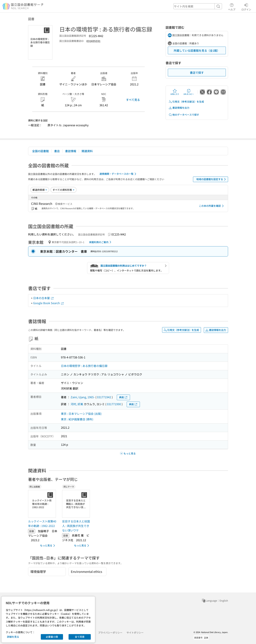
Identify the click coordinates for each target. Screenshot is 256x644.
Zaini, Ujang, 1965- (83, 397)
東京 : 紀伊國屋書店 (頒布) (77, 419)
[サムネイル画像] (43, 504)
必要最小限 (52, 637)
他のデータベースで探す (184, 115)
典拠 (123, 397)
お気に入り (175, 92)
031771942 (104, 397)
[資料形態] (64, 190)
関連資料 (87, 151)
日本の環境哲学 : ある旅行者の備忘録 (84, 366)
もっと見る (48, 546)
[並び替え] (40, 190)
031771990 (114, 404)
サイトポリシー (135, 633)
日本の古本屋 (44, 298)
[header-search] (198, 6)
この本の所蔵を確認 (212, 206)
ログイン (246, 6)
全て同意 (80, 637)
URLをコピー (189, 92)
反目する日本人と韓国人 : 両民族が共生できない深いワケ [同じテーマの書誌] (76, 526)
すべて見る (133, 100)
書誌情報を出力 (179, 108)
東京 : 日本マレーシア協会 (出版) (81, 414)
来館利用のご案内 (101, 242)
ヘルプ (232, 6)
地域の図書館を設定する (212, 179)
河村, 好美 (77, 404)
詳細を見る (13, 637)
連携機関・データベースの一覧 (118, 174)
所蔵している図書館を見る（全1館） (197, 50)
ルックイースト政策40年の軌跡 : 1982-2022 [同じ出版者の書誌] (42, 523)
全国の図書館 (40, 151)
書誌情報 (71, 151)
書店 (57, 151)
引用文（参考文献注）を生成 (186, 102)
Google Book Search (49, 303)
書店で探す (197, 73)
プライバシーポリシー (110, 633)
